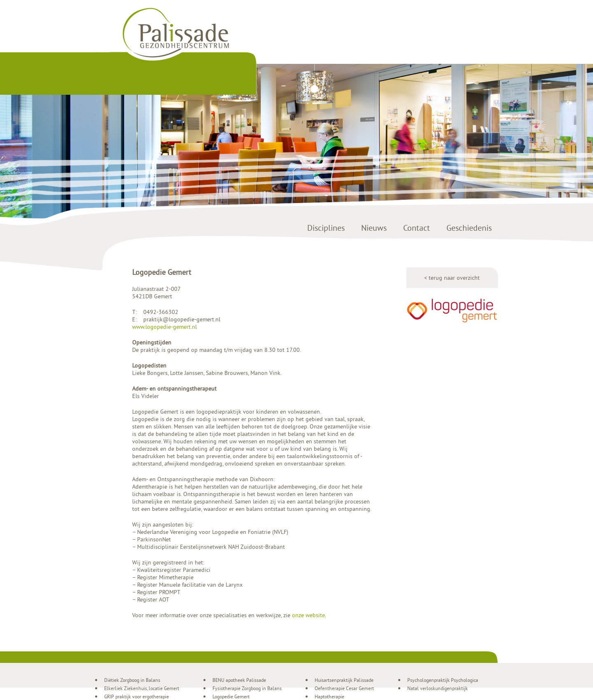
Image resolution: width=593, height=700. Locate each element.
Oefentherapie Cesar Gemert (344, 688)
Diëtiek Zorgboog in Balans (132, 680)
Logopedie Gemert (231, 696)
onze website (308, 615)
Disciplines (326, 228)
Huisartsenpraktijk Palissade (344, 680)
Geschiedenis (469, 228)
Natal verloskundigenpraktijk (438, 688)
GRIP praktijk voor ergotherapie (137, 696)
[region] (296, 142)
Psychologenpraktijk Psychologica (443, 680)
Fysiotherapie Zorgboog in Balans (247, 688)
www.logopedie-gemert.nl (165, 327)
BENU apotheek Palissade (239, 680)
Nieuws (374, 228)
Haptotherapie (329, 696)
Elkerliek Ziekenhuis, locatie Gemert (142, 688)
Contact (417, 228)
